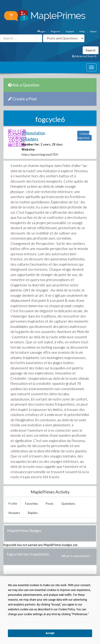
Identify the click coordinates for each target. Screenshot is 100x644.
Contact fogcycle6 (83, 136)
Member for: (31, 144)
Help (82, 31)
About (93, 31)
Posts (50, 504)
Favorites (31, 504)
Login (41, 31)
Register (56, 31)
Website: (28, 149)
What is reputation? (76, 556)
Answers (14, 513)
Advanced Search (84, 56)
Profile (13, 504)
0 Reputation (33, 133)
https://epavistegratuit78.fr (40, 154)
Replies (33, 513)
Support (70, 31)
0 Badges (30, 139)
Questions (68, 504)
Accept (50, 633)
